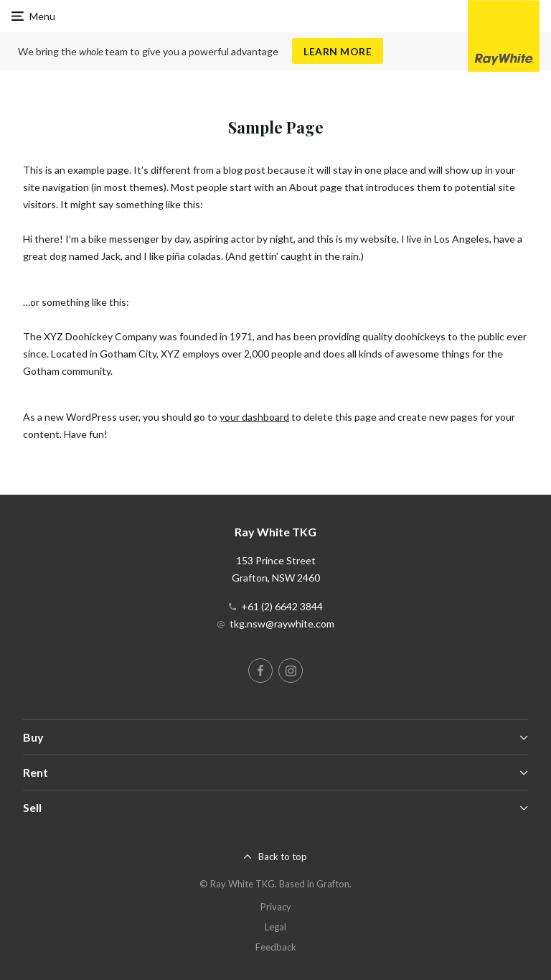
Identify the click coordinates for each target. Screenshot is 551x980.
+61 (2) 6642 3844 (282, 606)
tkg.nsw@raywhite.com (282, 624)
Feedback (276, 947)
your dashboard (254, 417)
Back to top (283, 857)
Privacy (276, 907)
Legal (275, 927)
